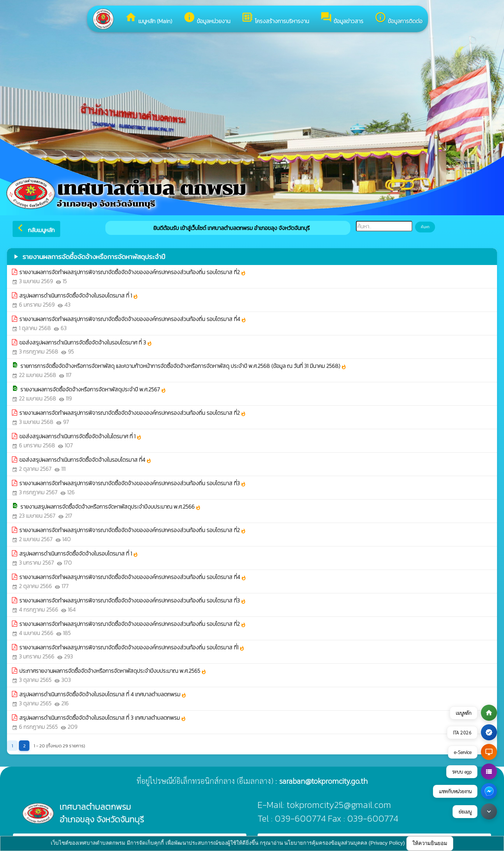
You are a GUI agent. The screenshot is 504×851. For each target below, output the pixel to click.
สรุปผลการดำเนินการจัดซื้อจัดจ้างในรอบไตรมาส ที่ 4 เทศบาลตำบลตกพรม (103, 694)
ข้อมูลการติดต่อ (398, 18)
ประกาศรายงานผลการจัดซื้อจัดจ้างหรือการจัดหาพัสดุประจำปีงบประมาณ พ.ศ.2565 (113, 671)
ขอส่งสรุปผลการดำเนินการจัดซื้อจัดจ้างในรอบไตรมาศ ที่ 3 (86, 342)
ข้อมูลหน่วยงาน (207, 18)
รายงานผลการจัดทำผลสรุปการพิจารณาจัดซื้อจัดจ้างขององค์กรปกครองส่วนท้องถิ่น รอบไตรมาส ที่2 (133, 272)
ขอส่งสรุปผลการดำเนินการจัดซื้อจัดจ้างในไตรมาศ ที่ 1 (80, 436)
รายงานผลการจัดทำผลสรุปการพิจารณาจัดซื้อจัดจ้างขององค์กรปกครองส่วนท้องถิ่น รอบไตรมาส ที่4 (133, 319)
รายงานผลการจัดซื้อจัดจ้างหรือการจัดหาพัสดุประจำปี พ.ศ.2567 (93, 389)
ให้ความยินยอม (430, 843)
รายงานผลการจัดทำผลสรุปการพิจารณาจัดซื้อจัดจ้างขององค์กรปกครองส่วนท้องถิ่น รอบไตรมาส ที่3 (133, 483)
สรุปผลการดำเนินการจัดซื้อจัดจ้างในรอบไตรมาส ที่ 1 (79, 295)
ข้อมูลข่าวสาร (342, 18)
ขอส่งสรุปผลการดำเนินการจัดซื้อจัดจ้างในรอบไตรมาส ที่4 (85, 460)
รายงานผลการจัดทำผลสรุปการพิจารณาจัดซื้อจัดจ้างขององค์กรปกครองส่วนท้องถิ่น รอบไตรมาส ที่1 (132, 647)
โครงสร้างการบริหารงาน (275, 18)
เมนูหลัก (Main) (149, 18)
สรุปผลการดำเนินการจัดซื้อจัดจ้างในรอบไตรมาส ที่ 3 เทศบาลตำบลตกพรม (103, 718)
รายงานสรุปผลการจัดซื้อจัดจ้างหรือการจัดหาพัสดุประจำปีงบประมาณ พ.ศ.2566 (111, 507)
